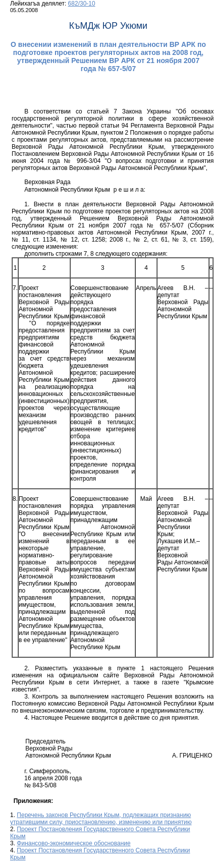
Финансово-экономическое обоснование (73, 843)
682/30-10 (82, 4)
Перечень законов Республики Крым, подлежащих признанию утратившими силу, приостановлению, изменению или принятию (101, 819)
